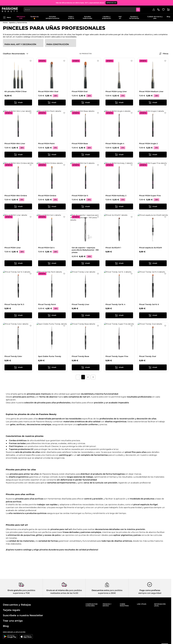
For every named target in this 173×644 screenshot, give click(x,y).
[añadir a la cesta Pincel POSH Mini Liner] (18, 155)
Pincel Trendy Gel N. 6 (149, 304)
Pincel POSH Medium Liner (151, 91)
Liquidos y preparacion (107, 17)
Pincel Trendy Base (80, 356)
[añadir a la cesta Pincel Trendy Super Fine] (119, 367)
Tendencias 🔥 (34, 17)
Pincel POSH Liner (13, 248)
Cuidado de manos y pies (155, 17)
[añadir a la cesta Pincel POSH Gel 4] (52, 263)
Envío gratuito (15, 590)
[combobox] (83, 9)
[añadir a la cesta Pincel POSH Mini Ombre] (18, 206)
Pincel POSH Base (80, 144)
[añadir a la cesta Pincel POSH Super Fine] (153, 206)
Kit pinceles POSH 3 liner (16, 91)
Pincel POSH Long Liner (116, 91)
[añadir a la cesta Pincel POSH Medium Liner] (153, 103)
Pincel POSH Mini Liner (15, 144)
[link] (78, 377)
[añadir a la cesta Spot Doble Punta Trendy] (52, 367)
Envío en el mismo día (57, 590)
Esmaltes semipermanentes (52, 17)
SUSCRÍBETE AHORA (104, 2)
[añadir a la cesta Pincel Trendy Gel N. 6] (153, 315)
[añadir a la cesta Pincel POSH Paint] (52, 155)
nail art (68, 529)
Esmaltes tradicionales (88, 17)
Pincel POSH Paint (46, 144)
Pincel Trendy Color (13, 356)
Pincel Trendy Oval (148, 356)
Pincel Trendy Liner (80, 304)
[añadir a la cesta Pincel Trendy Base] (86, 367)
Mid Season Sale (21, 17)
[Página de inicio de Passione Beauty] (11, 9)
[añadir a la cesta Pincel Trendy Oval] (153, 367)
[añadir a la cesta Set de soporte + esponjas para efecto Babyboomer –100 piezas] (86, 263)
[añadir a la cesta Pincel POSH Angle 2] (153, 155)
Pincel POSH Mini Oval (48, 91)
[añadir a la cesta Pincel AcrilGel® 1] (119, 263)
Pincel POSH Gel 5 (80, 196)
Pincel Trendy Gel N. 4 (115, 304)
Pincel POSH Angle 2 (148, 144)
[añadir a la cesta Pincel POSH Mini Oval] (52, 103)
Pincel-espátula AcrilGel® (151, 248)
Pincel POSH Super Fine (150, 196)
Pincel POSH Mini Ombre (16, 196)
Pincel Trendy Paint (47, 304)
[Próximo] (93, 377)
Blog (168, 17)
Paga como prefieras (150, 590)
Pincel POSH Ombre (47, 196)
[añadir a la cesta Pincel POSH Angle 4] (119, 155)
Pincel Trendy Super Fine (117, 356)
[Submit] (140, 9)
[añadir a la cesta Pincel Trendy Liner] (86, 315)
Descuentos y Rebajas (17, 605)
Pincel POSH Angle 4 (115, 144)
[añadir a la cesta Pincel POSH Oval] (86, 103)
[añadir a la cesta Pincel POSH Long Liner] (119, 103)
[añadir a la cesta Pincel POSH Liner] (18, 263)
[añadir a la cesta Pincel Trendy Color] (18, 367)
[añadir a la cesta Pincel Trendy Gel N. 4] (119, 315)
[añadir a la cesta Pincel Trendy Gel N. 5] (18, 315)
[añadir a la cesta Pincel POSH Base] (86, 155)
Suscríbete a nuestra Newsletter (23, 615)
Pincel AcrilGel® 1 (113, 248)
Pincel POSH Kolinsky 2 (116, 196)
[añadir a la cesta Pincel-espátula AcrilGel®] (153, 263)
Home (5, 23)
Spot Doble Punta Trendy (50, 356)
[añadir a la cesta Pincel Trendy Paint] (52, 315)
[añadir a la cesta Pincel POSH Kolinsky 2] (119, 206)
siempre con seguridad (150, 593)
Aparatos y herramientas (134, 17)
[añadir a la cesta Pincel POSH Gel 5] (86, 206)
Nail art (120, 17)
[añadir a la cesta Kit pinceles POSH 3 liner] (18, 103)
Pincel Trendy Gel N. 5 (14, 304)
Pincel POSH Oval (80, 91)
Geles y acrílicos (71, 17)
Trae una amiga (13, 621)
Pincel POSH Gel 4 (46, 248)
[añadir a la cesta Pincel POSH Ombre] (52, 206)
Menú (7, 17)
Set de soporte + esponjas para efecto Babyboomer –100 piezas (85, 250)
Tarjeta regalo (12, 610)
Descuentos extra (100, 590)
